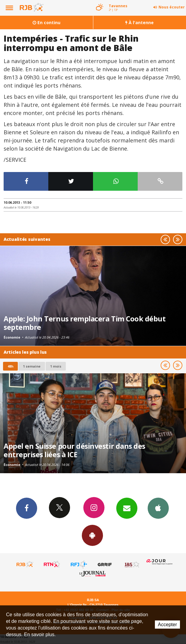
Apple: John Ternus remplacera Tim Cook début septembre (85, 323)
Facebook (27, 508)
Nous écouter (172, 7)
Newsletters (127, 508)
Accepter (167, 625)
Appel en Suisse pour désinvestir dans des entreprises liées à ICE (74, 450)
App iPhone (158, 508)
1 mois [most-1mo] (56, 366)
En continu (46, 22)
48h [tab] (10, 366)
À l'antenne (139, 22)
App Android (92, 535)
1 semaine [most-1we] (32, 366)
